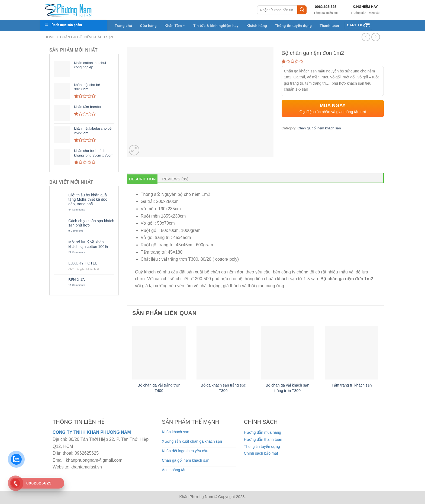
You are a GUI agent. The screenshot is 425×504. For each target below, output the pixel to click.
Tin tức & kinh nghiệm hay (216, 26)
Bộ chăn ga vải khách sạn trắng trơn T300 (287, 388)
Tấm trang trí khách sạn (352, 385)
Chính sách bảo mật (261, 453)
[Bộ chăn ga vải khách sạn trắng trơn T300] (287, 353)
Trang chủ (124, 26)
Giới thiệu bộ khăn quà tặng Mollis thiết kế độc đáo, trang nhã (88, 200)
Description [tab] (142, 179)
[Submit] (302, 10)
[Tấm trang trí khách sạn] (352, 353)
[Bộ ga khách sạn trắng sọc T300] (223, 353)
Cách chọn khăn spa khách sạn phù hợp (91, 223)
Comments (77, 210)
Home (50, 37)
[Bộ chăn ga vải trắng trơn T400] (159, 353)
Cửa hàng (148, 26)
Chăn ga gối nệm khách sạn (87, 37)
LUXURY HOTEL (83, 263)
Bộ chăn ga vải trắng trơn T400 (159, 388)
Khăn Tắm (175, 26)
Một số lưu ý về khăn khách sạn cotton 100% (88, 244)
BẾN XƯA (77, 280)
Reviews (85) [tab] (176, 179)
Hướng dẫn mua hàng (263, 432)
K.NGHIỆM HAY (365, 7)
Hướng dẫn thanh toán (263, 439)
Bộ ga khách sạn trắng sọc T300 (223, 388)
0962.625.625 (326, 7)
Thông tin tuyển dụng (293, 26)
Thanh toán (329, 26)
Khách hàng (257, 26)
